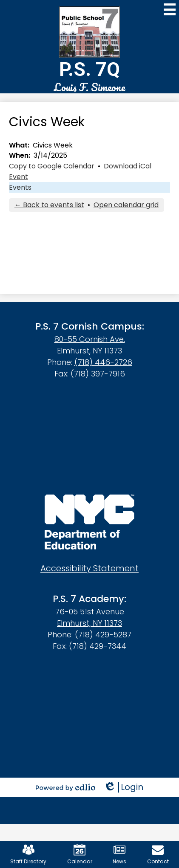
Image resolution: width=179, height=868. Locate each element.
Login (124, 787)
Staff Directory (28, 854)
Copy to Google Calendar (52, 166)
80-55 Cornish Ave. (90, 339)
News (119, 854)
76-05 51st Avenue (90, 612)
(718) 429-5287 (103, 635)
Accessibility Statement (89, 568)
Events (20, 187)
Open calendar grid (126, 205)
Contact (158, 854)
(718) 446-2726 (103, 362)
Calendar (80, 854)
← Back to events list (49, 205)
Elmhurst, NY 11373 (89, 351)
